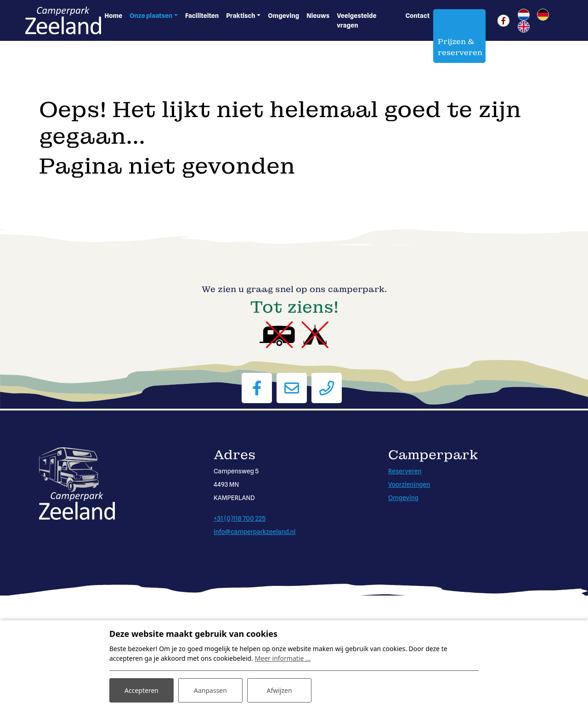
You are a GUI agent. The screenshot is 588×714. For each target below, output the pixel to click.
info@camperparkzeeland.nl (254, 532)
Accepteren (141, 690)
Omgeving (403, 498)
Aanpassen (210, 690)
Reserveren (405, 471)
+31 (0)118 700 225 (240, 518)
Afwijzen (279, 690)
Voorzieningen (409, 484)
